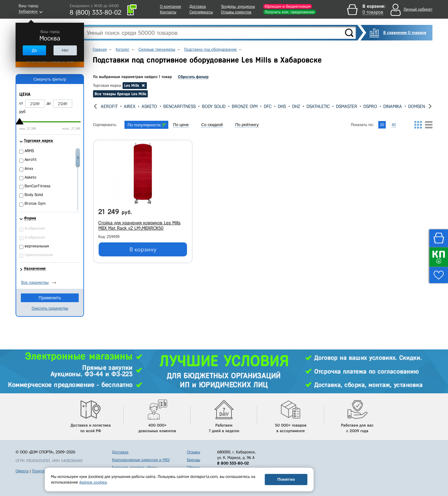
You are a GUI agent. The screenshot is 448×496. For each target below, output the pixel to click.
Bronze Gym (245, 106)
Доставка (198, 6)
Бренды (194, 460)
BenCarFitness (180, 106)
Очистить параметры (50, 308)
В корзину (143, 250)
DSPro (370, 106)
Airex (130, 106)
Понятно (286, 479)
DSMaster (347, 106)
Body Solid (214, 106)
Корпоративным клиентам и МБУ (141, 460)
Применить (50, 298)
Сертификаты (201, 12)
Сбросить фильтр (193, 77)
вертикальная (37, 246)
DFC (268, 106)
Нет (65, 50)
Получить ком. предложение (290, 12)
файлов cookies (93, 482)
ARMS (29, 151)
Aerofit (109, 106)
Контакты (168, 12)
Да (34, 50)
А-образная (35, 228)
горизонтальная (39, 255)
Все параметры (35, 282)
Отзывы (194, 452)
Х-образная (35, 237)
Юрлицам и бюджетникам (288, 6)
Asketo (149, 106)
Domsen (417, 106)
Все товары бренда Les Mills (120, 94)
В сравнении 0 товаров (405, 33)
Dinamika (393, 106)
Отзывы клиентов (236, 12)
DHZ (296, 106)
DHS (282, 106)
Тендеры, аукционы (238, 6)
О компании (170, 6)
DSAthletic (318, 106)
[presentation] (95, 106)
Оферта (22, 471)
